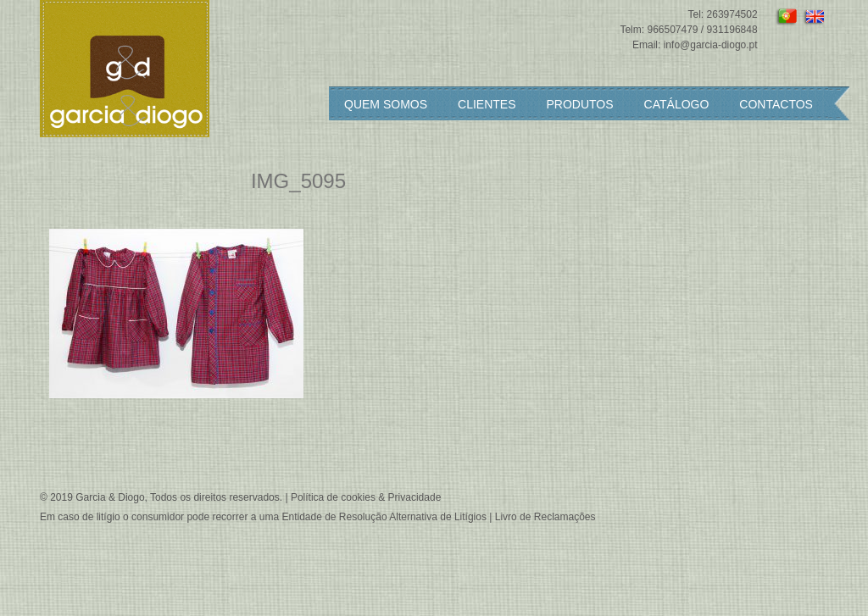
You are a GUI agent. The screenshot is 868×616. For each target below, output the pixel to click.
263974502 (732, 14)
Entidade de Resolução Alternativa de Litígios (384, 517)
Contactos (776, 104)
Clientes (487, 104)
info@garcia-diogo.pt (711, 45)
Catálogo (677, 104)
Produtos (580, 104)
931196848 (732, 30)
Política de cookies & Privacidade (366, 497)
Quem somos (386, 104)
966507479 (672, 30)
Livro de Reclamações (545, 517)
